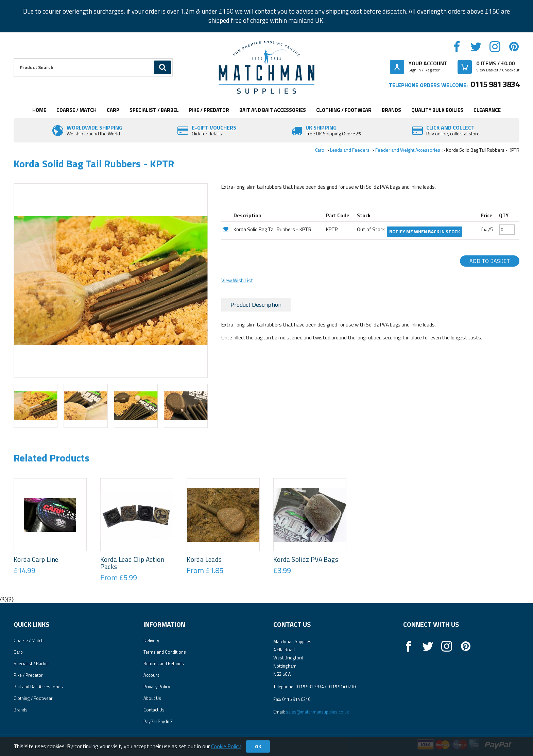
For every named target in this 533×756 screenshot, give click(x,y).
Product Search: (14, 58)
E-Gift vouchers (214, 128)
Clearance (487, 110)
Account (151, 675)
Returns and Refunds (164, 663)
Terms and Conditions (165, 652)
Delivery (151, 640)
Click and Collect (450, 128)
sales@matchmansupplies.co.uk (317, 712)
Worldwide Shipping (94, 128)
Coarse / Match (76, 110)
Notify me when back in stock (425, 232)
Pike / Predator (209, 110)
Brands (391, 110)
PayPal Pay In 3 (158, 721)
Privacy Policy (157, 687)
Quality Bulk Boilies (437, 110)
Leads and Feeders (350, 150)
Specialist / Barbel (154, 110)
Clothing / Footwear (344, 110)
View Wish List (237, 280)
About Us (152, 698)
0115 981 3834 (495, 84)
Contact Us (154, 710)
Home (39, 110)
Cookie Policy (226, 746)
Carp (113, 110)
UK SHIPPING (321, 128)
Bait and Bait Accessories (273, 110)
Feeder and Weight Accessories (408, 150)
